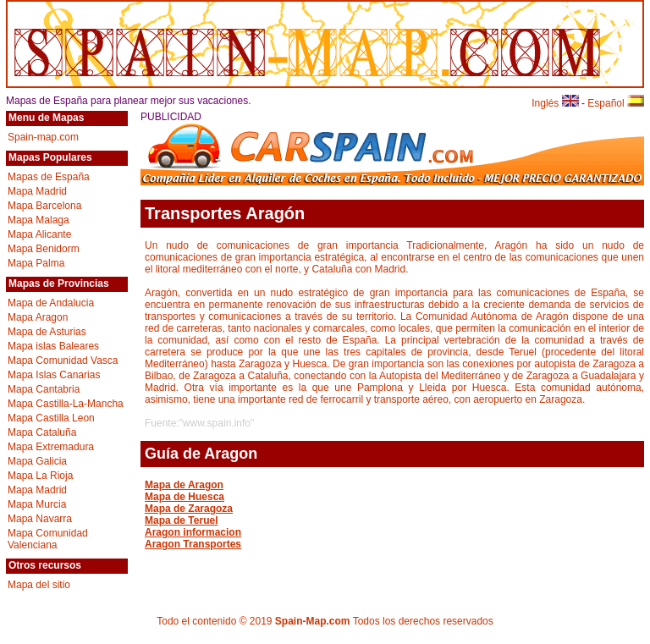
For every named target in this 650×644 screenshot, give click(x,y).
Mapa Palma (36, 263)
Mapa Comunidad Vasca (63, 361)
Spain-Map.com (313, 621)
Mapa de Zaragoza (189, 509)
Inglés (555, 103)
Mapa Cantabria (44, 389)
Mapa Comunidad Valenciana (48, 539)
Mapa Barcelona (44, 206)
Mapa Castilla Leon (51, 418)
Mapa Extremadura (51, 447)
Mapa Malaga (39, 220)
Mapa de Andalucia (51, 303)
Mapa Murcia (37, 504)
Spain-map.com (43, 137)
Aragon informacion (193, 532)
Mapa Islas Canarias (54, 375)
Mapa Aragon (38, 317)
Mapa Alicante (39, 234)
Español (616, 103)
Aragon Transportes (193, 544)
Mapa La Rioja (40, 476)
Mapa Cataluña (42, 432)
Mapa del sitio (39, 585)
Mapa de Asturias (47, 332)
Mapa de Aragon (184, 485)
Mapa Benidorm (44, 249)
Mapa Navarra (40, 519)
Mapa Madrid (37, 191)
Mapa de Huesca (185, 497)
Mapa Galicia (37, 461)
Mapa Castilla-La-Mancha (66, 404)
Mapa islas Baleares (53, 346)
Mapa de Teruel (181, 520)
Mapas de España (49, 177)
